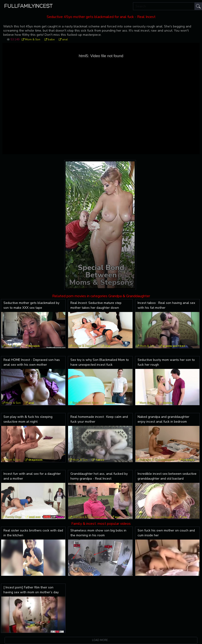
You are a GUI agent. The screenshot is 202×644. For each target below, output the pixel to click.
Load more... (101, 640)
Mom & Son (33, 39)
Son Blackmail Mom (85, 403)
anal (65, 39)
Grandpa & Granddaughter (157, 460)
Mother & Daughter (85, 346)
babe (51, 39)
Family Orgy (13, 517)
